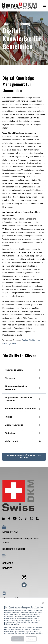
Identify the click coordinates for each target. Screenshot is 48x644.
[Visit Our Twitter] (20, 518)
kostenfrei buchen (14, 549)
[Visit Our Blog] (37, 518)
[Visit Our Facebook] (9, 518)
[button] (24, 370)
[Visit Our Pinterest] (26, 518)
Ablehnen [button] (31, 639)
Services (8, 563)
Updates (7, 568)
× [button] (43, 603)
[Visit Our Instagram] (32, 518)
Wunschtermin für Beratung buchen (24, 457)
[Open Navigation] (45, 6)
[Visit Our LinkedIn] (4, 518)
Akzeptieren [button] (18, 639)
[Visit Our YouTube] (15, 518)
